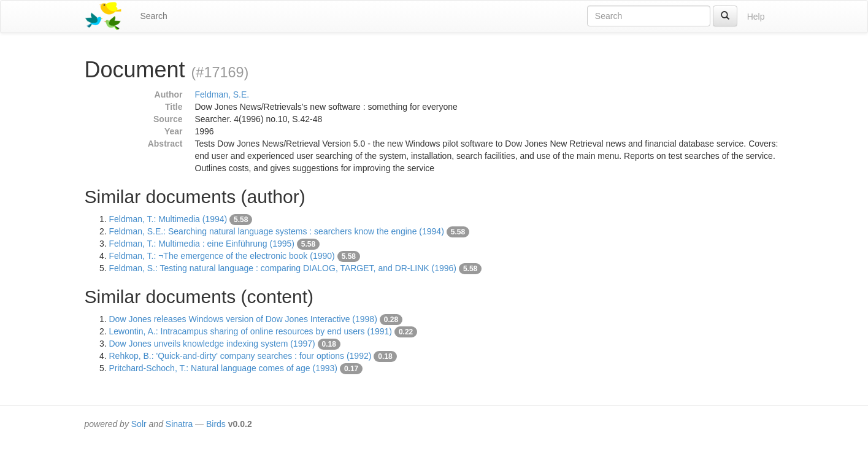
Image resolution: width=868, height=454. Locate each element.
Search (154, 16)
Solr (139, 424)
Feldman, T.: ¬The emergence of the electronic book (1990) (222, 256)
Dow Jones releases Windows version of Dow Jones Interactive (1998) (243, 319)
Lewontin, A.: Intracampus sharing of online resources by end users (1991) (251, 331)
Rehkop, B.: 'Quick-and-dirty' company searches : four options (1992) (240, 356)
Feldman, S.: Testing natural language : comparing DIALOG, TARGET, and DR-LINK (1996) (283, 268)
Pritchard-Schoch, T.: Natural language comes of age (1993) (224, 368)
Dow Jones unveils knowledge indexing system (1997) (212, 344)
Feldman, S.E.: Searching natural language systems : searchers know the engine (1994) (277, 231)
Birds (216, 424)
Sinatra (179, 424)
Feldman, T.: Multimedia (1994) (168, 219)
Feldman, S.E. (222, 94)
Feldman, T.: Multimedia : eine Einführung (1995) (202, 244)
